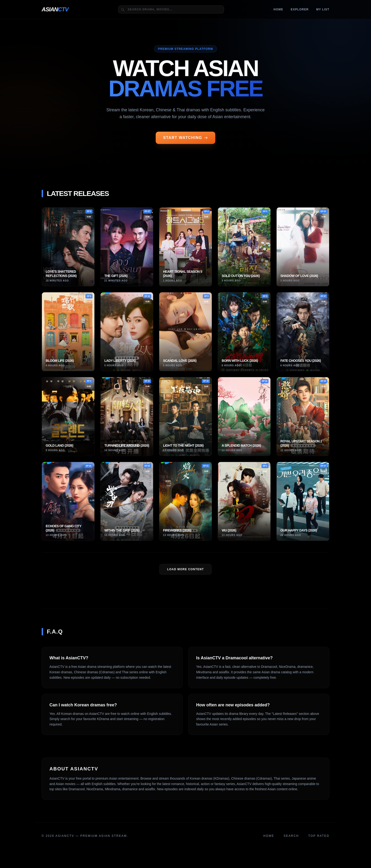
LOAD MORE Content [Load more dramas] (185, 569)
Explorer (300, 9)
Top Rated (319, 836)
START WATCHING (186, 138)
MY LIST (323, 9)
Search (291, 836)
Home (278, 9)
